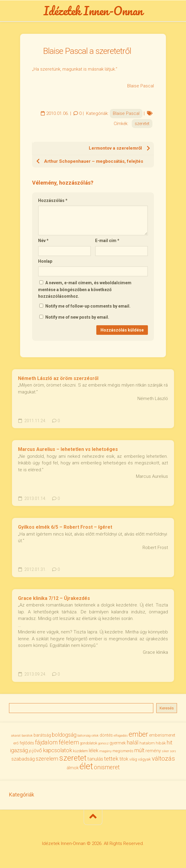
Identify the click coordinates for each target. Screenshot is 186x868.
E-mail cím (107, 241)
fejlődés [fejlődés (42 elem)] (27, 743)
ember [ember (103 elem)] (138, 734)
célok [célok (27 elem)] (95, 736)
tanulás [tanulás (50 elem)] (95, 759)
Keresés (167, 708)
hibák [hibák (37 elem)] (161, 743)
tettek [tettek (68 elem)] (111, 759)
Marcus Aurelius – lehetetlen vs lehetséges (68, 449)
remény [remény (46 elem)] (153, 751)
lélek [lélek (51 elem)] (94, 751)
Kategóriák (22, 795)
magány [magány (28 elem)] (105, 751)
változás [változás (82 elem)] (163, 758)
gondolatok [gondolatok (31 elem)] (88, 743)
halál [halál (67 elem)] (133, 742)
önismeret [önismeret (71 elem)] (107, 767)
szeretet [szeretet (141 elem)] (73, 758)
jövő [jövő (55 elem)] (37, 750)
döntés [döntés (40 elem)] (106, 735)
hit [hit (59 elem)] (170, 742)
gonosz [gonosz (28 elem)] (103, 743)
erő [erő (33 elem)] (16, 743)
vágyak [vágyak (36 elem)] (144, 759)
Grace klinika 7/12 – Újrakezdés (54, 598)
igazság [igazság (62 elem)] (19, 750)
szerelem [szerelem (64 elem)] (47, 759)
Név (43, 241)
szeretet (142, 124)
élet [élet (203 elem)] (86, 766)
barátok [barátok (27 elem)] (27, 736)
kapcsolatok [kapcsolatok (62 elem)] (57, 750)
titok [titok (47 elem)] (124, 759)
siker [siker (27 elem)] (165, 751)
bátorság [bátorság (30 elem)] (84, 735)
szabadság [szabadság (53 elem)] (23, 759)
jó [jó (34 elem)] (30, 751)
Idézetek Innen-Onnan (93, 11)
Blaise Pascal (126, 113)
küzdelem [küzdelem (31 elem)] (80, 751)
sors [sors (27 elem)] (173, 751)
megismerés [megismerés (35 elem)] (123, 751)
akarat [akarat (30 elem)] (16, 735)
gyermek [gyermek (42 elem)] (118, 743)
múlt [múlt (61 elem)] (139, 750)
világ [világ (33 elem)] (133, 759)
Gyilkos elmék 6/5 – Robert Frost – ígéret (65, 527)
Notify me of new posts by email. (77, 317)
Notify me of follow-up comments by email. (88, 306)
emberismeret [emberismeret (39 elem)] (162, 735)
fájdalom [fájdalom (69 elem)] (46, 742)
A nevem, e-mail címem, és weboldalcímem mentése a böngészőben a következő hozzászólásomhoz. (85, 289)
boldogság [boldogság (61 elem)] (64, 735)
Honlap (45, 261)
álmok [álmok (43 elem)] (73, 768)
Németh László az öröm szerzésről (58, 378)
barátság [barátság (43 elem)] (42, 735)
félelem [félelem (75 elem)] (69, 742)
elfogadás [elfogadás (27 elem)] (121, 736)
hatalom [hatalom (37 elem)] (147, 743)
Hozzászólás (53, 200)
